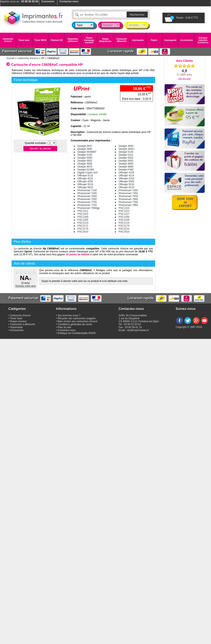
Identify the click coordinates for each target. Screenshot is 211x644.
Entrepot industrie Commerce (203, 40)
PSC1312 (124, 211)
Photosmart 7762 (87, 205)
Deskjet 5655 (126, 161)
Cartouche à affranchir (23, 324)
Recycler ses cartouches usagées (77, 318)
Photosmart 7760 (128, 202)
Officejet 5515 (126, 184)
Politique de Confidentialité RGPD (77, 333)
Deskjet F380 (126, 170)
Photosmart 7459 (128, 196)
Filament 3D (57, 40)
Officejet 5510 (85, 184)
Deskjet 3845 (85, 149)
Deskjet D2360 (86, 170)
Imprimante (138, 40)
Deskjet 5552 (126, 158)
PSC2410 (83, 232)
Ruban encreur (18, 321)
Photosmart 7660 (128, 199)
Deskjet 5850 (85, 164)
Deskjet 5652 (85, 161)
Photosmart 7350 (128, 193)
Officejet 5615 (85, 187)
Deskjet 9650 (126, 164)
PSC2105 (124, 220)
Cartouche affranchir (122, 40)
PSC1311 (83, 211)
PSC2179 (83, 229)
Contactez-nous (67, 330)
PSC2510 (124, 232)
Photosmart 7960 (128, 205)
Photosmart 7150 (87, 190)
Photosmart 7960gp (89, 208)
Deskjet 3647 (85, 146)
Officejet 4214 (126, 176)
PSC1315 (83, 214)
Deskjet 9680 (126, 167)
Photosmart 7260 (128, 190)
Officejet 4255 (85, 181)
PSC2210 (124, 229)
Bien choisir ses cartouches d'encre (78, 321)
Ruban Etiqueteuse (105, 40)
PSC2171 (83, 226)
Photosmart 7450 (87, 196)
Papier (154, 40)
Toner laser (24, 40)
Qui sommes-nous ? (69, 315)
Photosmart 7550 (87, 199)
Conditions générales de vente (75, 324)
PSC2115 (124, 223)
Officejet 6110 (126, 187)
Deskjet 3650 (126, 146)
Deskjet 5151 (126, 155)
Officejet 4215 (85, 179)
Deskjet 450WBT (87, 152)
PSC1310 (124, 208)
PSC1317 (124, 214)
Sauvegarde (170, 40)
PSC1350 (124, 217)
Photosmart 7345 (87, 193)
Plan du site (64, 327)
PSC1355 (83, 220)
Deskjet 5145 (126, 152)
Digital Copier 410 (87, 173)
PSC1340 (83, 217)
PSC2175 (124, 226)
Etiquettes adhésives (73, 40)
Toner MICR (40, 40)
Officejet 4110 (85, 176)
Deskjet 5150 (85, 155)
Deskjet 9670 (85, 167)
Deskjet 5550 (85, 158)
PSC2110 (83, 223)
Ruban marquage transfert (89, 40)
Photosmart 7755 (87, 202)
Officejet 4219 (126, 179)
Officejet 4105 (126, 173)
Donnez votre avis (26, 286)
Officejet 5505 (126, 181)
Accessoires (187, 40)
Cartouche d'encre (8, 40)
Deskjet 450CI (126, 149)
